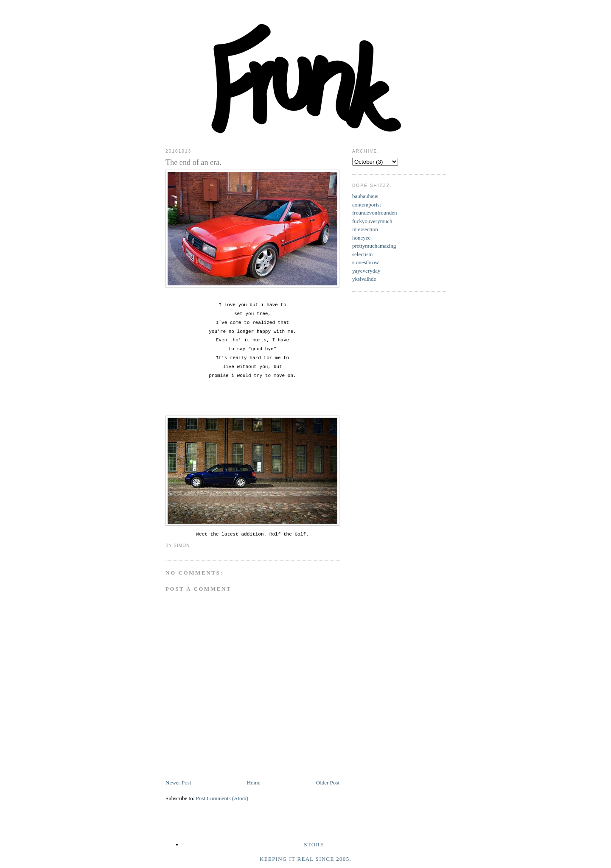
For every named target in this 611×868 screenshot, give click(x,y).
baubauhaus (365, 196)
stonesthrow (366, 262)
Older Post (328, 783)
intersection (365, 229)
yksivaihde (364, 279)
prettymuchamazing (374, 246)
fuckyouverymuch (372, 221)
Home (254, 783)
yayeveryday (366, 271)
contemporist (367, 205)
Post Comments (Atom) (222, 798)
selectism (362, 254)
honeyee (361, 238)
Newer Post (178, 783)
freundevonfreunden (374, 213)
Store (314, 844)
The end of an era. (193, 162)
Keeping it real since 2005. (305, 859)
